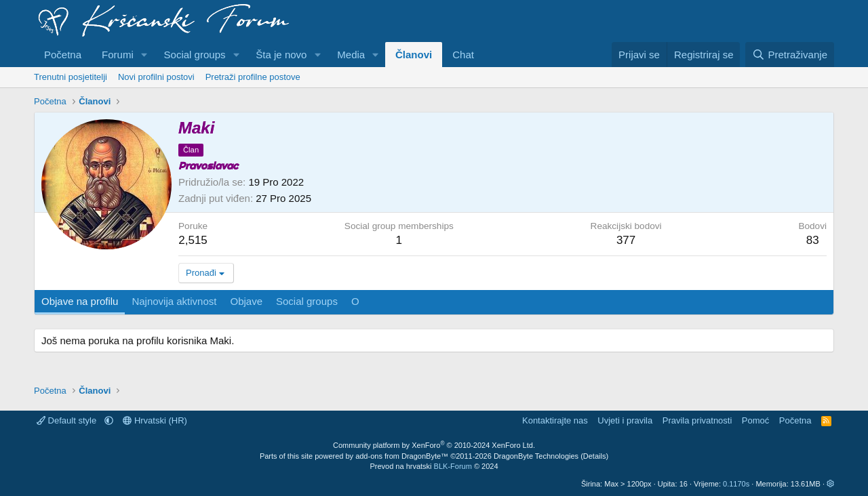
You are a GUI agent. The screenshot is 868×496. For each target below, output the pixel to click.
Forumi (118, 55)
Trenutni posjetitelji (71, 77)
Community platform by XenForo (434, 445)
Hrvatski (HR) (155, 420)
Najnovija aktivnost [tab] (174, 301)
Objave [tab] (246, 301)
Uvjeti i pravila (625, 420)
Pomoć (755, 420)
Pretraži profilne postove (253, 77)
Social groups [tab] (307, 301)
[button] (144, 55)
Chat (463, 55)
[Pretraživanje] (790, 55)
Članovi (414, 55)
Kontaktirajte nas (555, 420)
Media (351, 55)
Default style (68, 420)
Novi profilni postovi (156, 77)
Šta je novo (281, 55)
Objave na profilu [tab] (80, 301)
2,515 (193, 240)
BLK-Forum (453, 466)
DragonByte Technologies (536, 456)
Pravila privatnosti (697, 420)
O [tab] (355, 301)
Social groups (195, 55)
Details (595, 456)
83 (813, 240)
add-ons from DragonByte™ (402, 456)
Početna (63, 55)
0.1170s (736, 484)
